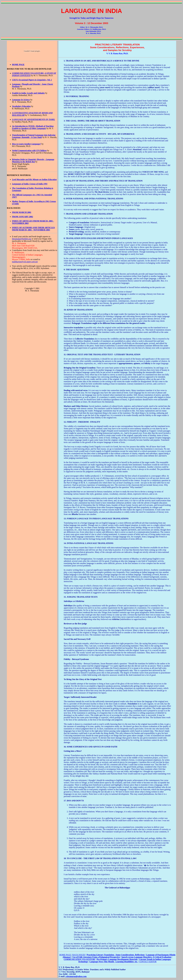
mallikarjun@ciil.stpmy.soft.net (25, 262)
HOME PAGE (65, 955)
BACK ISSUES (79, 955)
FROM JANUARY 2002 (23, 217)
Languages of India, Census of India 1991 (30, 184)
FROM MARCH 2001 (22, 212)
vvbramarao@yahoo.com (76, 976)
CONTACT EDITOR (148, 962)
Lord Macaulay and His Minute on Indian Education (34, 180)
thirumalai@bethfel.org (22, 239)
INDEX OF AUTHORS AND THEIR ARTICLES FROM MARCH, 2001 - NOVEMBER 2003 (33, 229)
